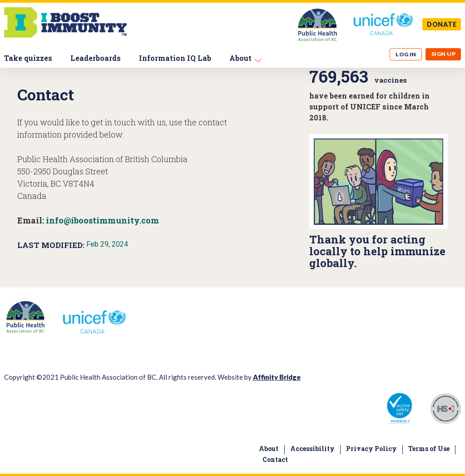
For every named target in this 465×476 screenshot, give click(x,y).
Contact (275, 459)
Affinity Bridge (277, 377)
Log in (406, 54)
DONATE (442, 24)
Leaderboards (96, 58)
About (240, 58)
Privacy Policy (371, 449)
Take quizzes (28, 58)
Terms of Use (429, 449)
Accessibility (312, 449)
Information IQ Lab (175, 58)
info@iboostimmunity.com (102, 220)
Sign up (443, 54)
